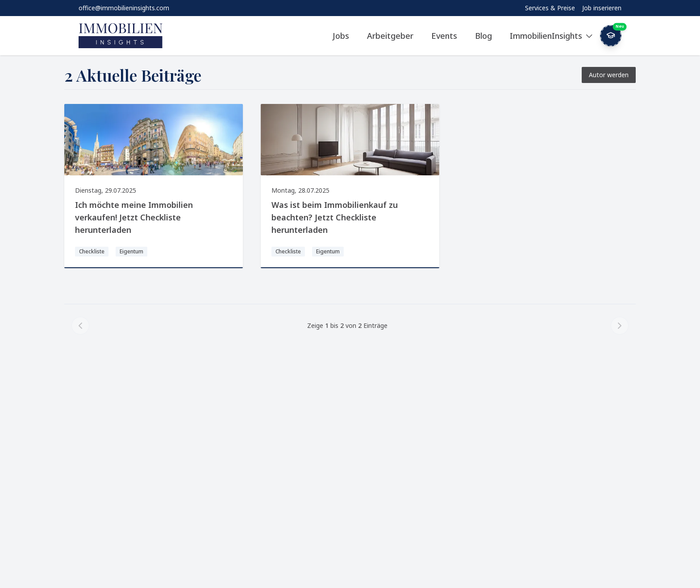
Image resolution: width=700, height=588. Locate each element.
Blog (483, 36)
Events (444, 36)
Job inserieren (602, 8)
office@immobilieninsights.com (124, 8)
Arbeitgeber (390, 36)
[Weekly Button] (611, 36)
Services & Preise (550, 8)
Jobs (341, 36)
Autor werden (609, 75)
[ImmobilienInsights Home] (121, 36)
